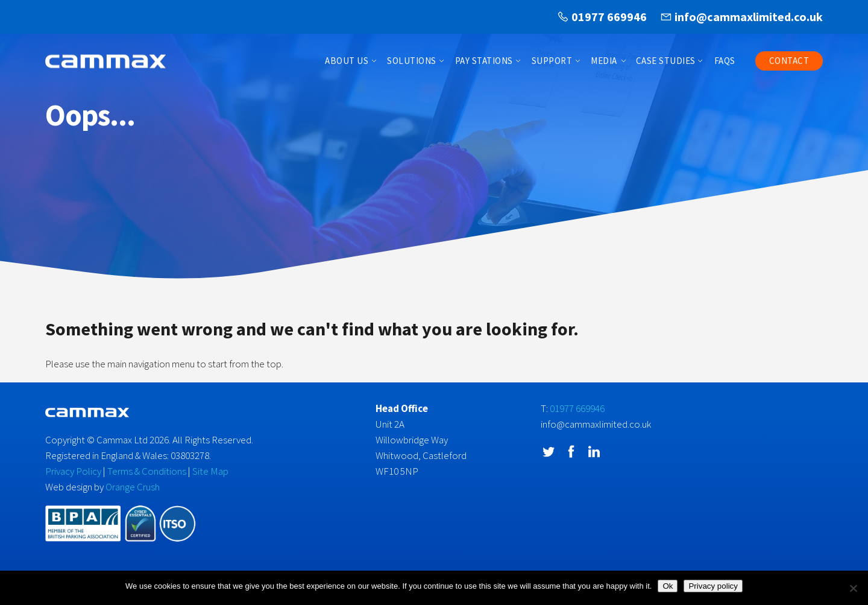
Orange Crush (133, 487)
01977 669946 (609, 17)
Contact (789, 61)
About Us (347, 61)
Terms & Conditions (147, 471)
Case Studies (666, 61)
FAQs (725, 61)
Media (604, 61)
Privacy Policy (73, 471)
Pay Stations (484, 61)
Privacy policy (713, 586)
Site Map (210, 471)
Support (552, 61)
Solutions (412, 61)
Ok (668, 586)
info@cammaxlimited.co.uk (749, 17)
